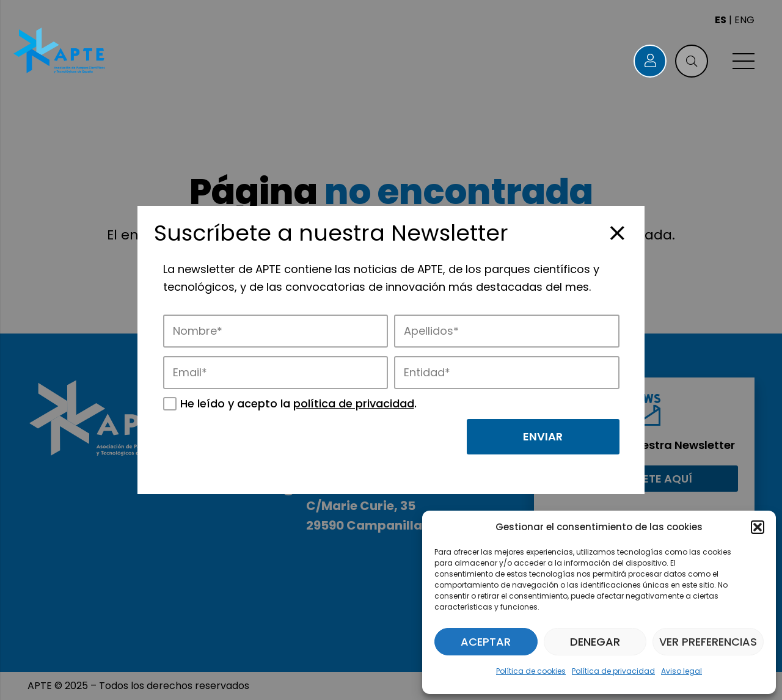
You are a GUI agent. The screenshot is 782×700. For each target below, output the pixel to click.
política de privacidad (354, 403)
